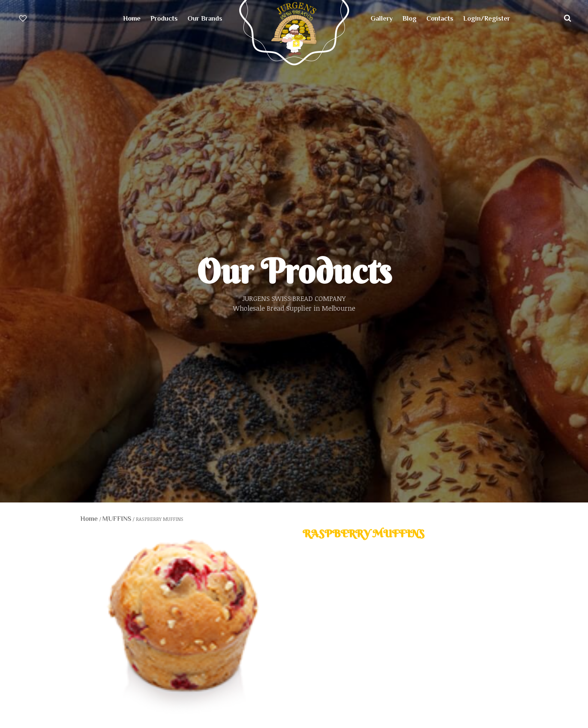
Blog (409, 18)
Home (132, 18)
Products (164, 18)
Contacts (440, 18)
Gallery (382, 18)
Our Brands (205, 18)
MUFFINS (117, 519)
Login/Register (487, 18)
